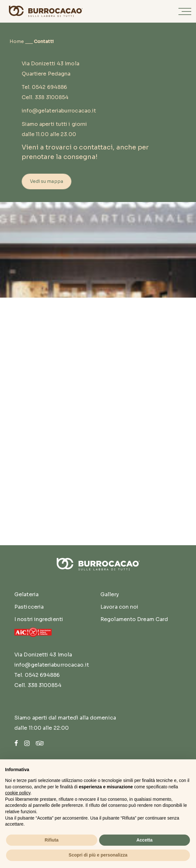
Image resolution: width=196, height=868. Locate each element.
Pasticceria (29, 607)
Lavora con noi (119, 607)
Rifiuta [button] (52, 840)
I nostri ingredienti (39, 619)
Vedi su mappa (47, 181)
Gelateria (26, 594)
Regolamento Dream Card (134, 619)
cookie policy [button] (18, 793)
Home (17, 41)
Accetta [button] (145, 840)
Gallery (110, 594)
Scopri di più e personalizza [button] (98, 855)
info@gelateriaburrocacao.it (59, 111)
